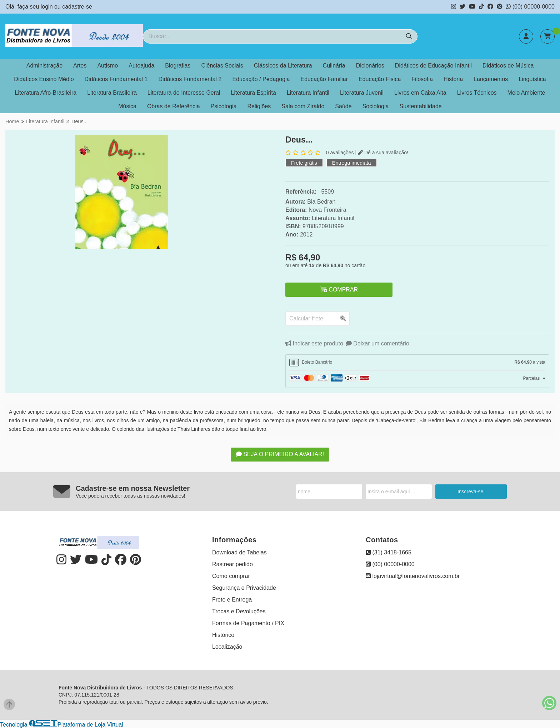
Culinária (334, 66)
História (453, 79)
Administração (44, 66)
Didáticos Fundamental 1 (116, 79)
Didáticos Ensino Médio (44, 79)
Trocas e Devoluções (239, 611)
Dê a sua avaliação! (383, 153)
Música (127, 106)
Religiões (259, 106)
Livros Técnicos (477, 93)
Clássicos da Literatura (283, 66)
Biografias (178, 66)
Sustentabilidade (420, 106)
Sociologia (376, 106)
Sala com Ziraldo (303, 106)
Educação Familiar (324, 79)
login (47, 7)
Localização (227, 647)
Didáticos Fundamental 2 (190, 79)
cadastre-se (77, 7)
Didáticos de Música (508, 66)
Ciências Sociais (222, 66)
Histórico (223, 635)
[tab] (417, 363)
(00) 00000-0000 (530, 7)
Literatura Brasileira (112, 93)
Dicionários (370, 66)
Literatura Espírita (254, 93)
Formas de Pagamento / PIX (248, 623)
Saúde (343, 106)
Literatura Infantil (308, 93)
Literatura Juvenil (362, 93)
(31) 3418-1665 (389, 552)
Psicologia (224, 106)
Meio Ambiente (526, 93)
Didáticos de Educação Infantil (433, 66)
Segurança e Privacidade (244, 588)
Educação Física (380, 79)
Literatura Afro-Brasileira (46, 93)
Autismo (107, 66)
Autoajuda (141, 66)
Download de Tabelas (239, 552)
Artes (80, 66)
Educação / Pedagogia (261, 79)
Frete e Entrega (232, 600)
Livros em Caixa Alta (420, 93)
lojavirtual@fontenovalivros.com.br (413, 576)
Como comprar (231, 576)
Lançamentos (491, 79)
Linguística (532, 79)
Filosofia (422, 79)
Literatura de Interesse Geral (184, 93)
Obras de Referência (174, 106)
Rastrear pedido (232, 564)
